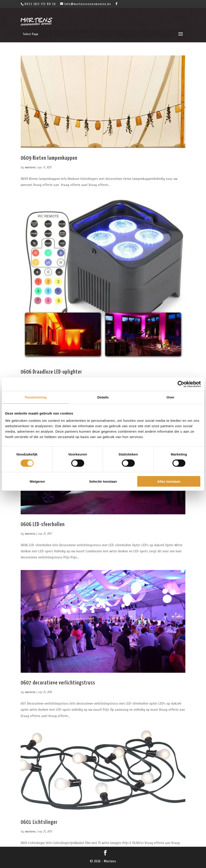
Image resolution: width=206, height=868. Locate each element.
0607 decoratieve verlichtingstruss (58, 683)
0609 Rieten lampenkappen (49, 158)
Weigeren (37, 481)
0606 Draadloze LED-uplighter (51, 372)
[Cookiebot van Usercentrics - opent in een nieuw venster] (181, 384)
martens (30, 167)
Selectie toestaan (103, 481)
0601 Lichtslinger (39, 822)
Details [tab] (103, 397)
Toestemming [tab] (36, 397)
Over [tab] (170, 397)
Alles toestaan (169, 481)
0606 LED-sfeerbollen (43, 525)
